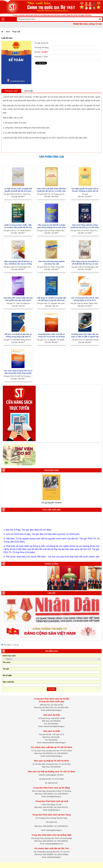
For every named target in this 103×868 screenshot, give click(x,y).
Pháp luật (16, 32)
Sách (8, 32)
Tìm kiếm (51, 689)
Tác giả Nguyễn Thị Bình (52, 503)
